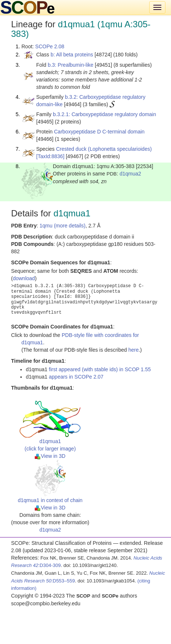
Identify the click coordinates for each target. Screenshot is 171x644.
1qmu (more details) (63, 226)
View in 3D (50, 456)
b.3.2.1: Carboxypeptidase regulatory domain (104, 114)
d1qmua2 (130, 174)
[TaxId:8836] (50, 156)
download (24, 278)
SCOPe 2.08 (50, 46)
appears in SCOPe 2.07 (76, 377)
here (133, 350)
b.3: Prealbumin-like (71, 65)
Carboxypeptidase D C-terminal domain (99, 132)
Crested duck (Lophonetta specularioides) (104, 149)
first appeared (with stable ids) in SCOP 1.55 (100, 369)
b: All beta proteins (72, 55)
